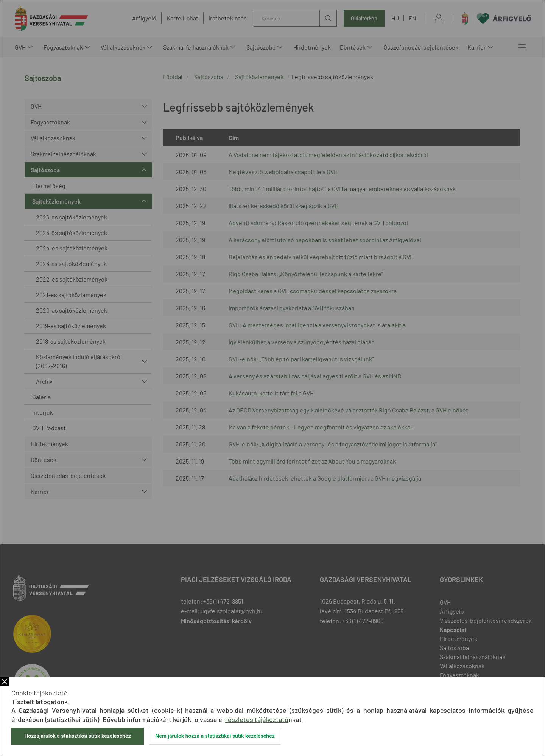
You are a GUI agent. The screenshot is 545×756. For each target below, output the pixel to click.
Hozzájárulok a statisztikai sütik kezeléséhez (77, 736)
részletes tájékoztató (257, 719)
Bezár (5, 682)
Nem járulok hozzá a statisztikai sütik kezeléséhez (215, 736)
